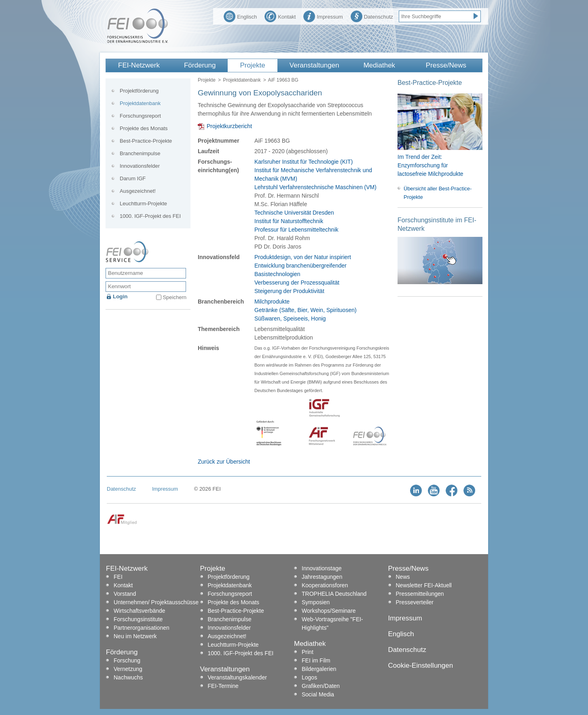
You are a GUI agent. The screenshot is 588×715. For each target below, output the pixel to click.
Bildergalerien (319, 669)
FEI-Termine (223, 686)
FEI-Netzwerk (139, 65)
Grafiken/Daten (321, 686)
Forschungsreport (140, 116)
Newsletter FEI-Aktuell (424, 585)
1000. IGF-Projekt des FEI (150, 216)
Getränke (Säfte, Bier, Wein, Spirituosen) (306, 310)
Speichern (174, 297)
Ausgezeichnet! (138, 191)
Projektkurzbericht (229, 126)
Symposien (316, 602)
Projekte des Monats (144, 128)
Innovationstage (322, 568)
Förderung (200, 65)
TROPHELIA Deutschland (334, 594)
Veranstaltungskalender (237, 677)
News (403, 577)
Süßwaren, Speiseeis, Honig (290, 318)
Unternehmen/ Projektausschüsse (156, 602)
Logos (309, 677)
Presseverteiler (415, 602)
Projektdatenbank (242, 80)
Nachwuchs (128, 677)
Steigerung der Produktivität (289, 291)
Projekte (252, 65)
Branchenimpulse (140, 153)
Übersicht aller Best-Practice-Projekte (438, 193)
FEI (118, 577)
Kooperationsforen (325, 585)
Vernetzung (128, 669)
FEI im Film (316, 660)
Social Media (318, 694)
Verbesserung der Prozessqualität (297, 283)
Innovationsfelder (140, 166)
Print (308, 652)
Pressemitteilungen (420, 594)
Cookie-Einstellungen (421, 665)
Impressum (323, 16)
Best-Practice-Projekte (146, 141)
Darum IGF (133, 178)
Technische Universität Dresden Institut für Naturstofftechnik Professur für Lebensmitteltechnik (296, 221)
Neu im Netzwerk (135, 636)
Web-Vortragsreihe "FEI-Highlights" (332, 623)
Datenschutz (372, 16)
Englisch (240, 16)
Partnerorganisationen (142, 628)
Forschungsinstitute (138, 619)
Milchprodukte (272, 302)
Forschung (127, 660)
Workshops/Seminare (329, 611)
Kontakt (280, 16)
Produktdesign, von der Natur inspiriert (303, 257)
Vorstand (125, 594)
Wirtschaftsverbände (140, 611)
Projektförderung (139, 91)
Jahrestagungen (322, 577)
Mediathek (379, 65)
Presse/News (446, 65)
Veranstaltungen (314, 65)
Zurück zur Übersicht (224, 462)
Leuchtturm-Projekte (143, 204)
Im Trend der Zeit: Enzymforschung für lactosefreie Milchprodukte (430, 165)
